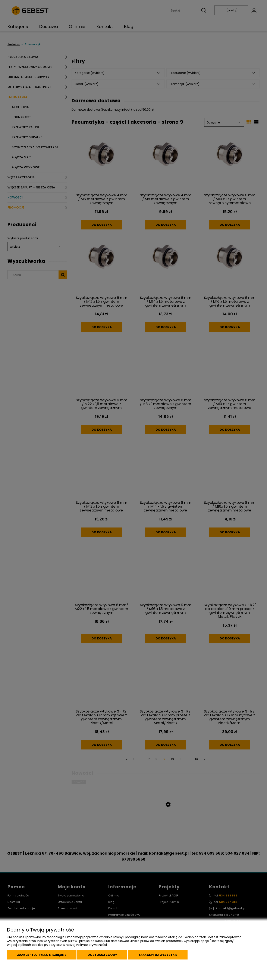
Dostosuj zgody (102, 955)
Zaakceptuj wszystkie (158, 955)
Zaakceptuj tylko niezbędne (42, 955)
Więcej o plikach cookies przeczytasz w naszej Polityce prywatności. (57, 945)
